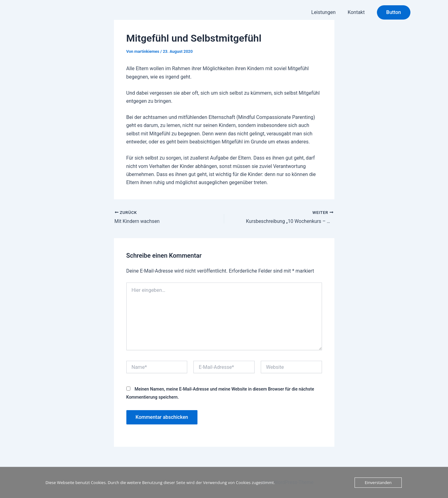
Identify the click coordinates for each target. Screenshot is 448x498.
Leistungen (327, 12)
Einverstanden (378, 482)
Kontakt (357, 12)
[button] (394, 12)
